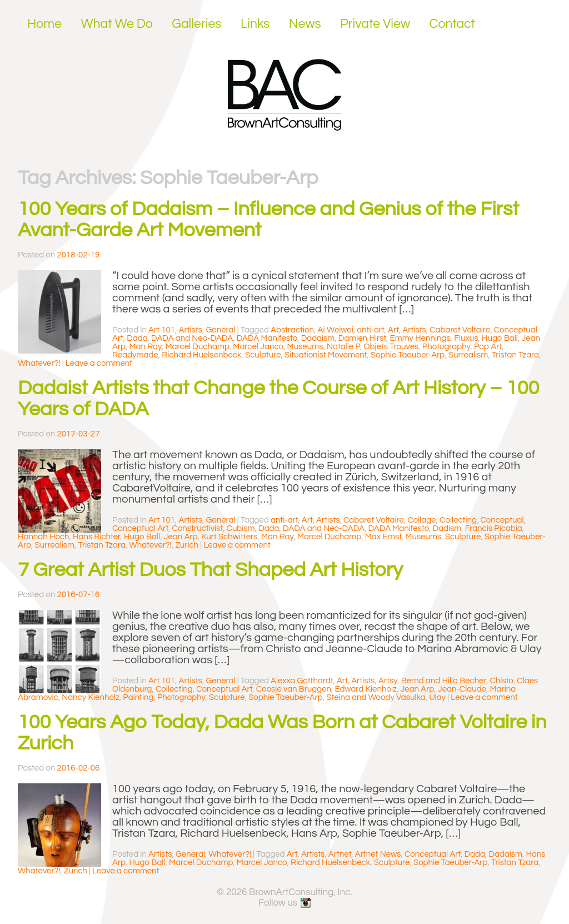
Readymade (135, 355)
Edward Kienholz (366, 689)
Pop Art (488, 347)
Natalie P (343, 347)
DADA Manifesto (267, 338)
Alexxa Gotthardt (302, 681)
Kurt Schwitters (229, 537)
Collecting (458, 520)
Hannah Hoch (44, 537)
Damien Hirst (362, 338)
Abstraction (292, 330)
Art (393, 330)
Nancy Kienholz (91, 697)
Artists (191, 330)
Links (255, 24)
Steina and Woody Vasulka (376, 697)
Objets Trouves (391, 347)
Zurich (187, 545)
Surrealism (468, 355)
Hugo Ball (500, 338)
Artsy (388, 681)
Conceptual (502, 520)
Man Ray (146, 347)
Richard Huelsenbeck (201, 355)
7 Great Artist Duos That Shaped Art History (210, 570)
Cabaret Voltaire (460, 330)
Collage (421, 520)
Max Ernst (383, 537)
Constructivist (198, 528)
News (305, 24)
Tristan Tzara (515, 355)
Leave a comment (99, 363)
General (220, 330)
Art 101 (162, 330)
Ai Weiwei (336, 330)
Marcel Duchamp (197, 347)
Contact (453, 24)
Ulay (437, 697)
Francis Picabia (494, 528)
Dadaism (318, 338)
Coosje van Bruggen (294, 689)
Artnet (340, 854)
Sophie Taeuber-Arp (408, 355)
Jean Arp (181, 537)
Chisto (501, 681)
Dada (137, 338)
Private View (375, 24)
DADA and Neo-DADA (192, 338)
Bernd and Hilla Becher (444, 681)
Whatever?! (39, 363)
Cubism (241, 528)
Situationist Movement (326, 355)
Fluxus (466, 338)
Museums (305, 347)
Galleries (196, 24)
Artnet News (378, 854)
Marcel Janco (258, 347)
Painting (138, 697)
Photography (446, 347)
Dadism (447, 528)
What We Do (117, 24)
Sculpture (263, 355)
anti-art (370, 330)
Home (44, 24)
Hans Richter (96, 537)
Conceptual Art (140, 528)
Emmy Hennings (420, 338)
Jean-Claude (462, 689)
